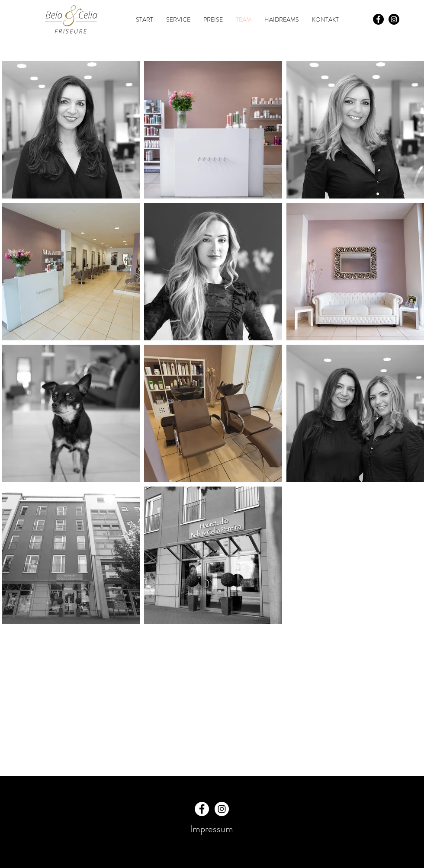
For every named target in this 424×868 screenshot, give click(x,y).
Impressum (212, 829)
